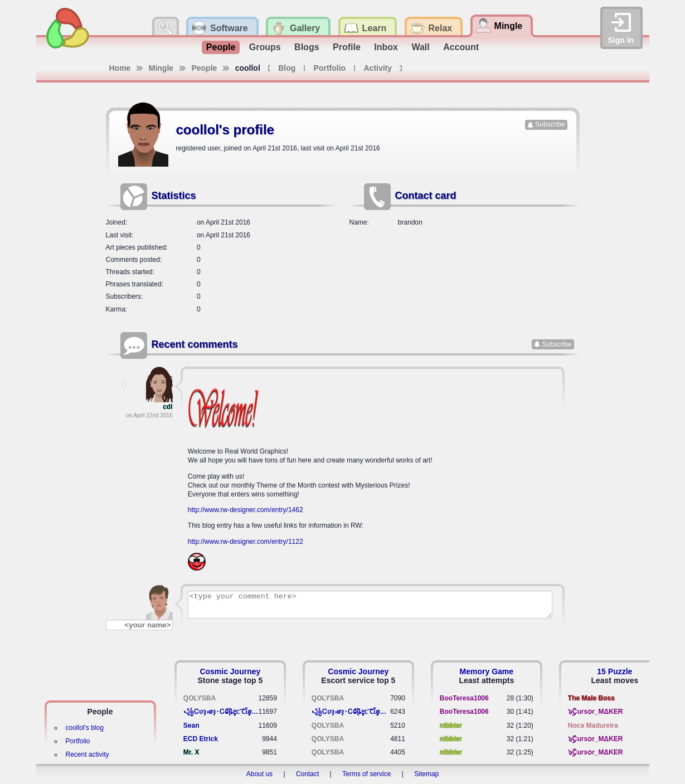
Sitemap (426, 774)
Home (120, 68)
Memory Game (487, 671)
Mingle (161, 68)
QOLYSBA (200, 698)
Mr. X (191, 752)
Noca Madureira (593, 725)
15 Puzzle (614, 671)
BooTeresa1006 (464, 698)
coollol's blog (85, 728)
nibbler (451, 725)
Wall (420, 47)
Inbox (386, 47)
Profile (347, 47)
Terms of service (366, 774)
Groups (265, 47)
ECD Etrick (201, 739)
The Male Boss (591, 698)
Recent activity (88, 754)
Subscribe (550, 124)
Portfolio (330, 68)
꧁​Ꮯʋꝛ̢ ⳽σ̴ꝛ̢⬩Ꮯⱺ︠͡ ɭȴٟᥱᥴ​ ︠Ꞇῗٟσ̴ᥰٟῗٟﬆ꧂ (221, 712)
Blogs (307, 47)
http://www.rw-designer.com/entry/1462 (246, 510)
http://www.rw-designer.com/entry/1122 (246, 542)
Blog (287, 68)
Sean (191, 725)
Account (461, 47)
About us (259, 774)
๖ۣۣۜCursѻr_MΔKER (596, 712)
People (221, 47)
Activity (378, 68)
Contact (307, 774)
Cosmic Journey (230, 671)
